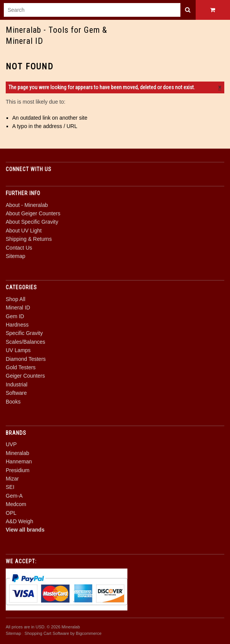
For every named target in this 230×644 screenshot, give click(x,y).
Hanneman (19, 461)
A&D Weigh (19, 521)
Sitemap (15, 256)
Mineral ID (18, 308)
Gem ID (15, 316)
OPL (11, 513)
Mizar (12, 479)
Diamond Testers (26, 359)
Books (13, 402)
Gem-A (14, 496)
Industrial (17, 384)
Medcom (16, 504)
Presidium (18, 470)
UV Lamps (18, 350)
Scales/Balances (26, 342)
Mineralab (17, 453)
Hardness (17, 325)
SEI (10, 487)
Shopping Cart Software (47, 633)
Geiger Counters (25, 376)
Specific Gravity (24, 333)
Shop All (15, 299)
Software (16, 393)
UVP (11, 444)
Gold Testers (21, 367)
